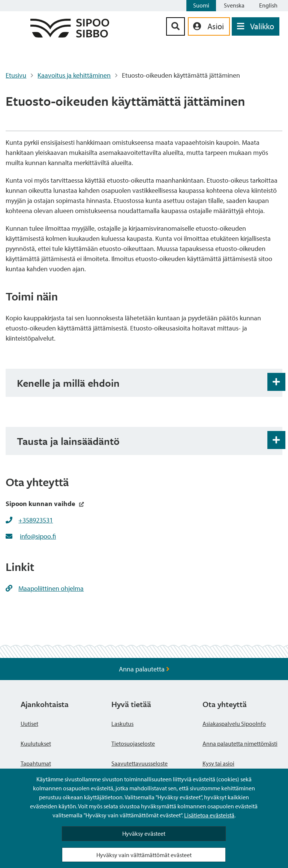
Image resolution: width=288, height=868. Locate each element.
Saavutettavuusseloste (139, 763)
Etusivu (16, 75)
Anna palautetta (144, 669)
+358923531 (36, 520)
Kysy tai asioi (218, 763)
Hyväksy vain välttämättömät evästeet (144, 855)
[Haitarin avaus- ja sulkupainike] (276, 382)
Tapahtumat (36, 763)
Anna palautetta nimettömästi (240, 743)
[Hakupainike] (175, 26)
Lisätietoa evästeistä (209, 815)
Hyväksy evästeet (144, 833)
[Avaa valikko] (256, 26)
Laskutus (122, 724)
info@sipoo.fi (38, 536)
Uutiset (29, 724)
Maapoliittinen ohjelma (45, 588)
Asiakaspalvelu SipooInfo (234, 724)
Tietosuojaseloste (133, 743)
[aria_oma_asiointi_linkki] (209, 26)
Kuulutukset (36, 743)
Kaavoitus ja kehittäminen (74, 75)
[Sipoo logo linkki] (70, 35)
